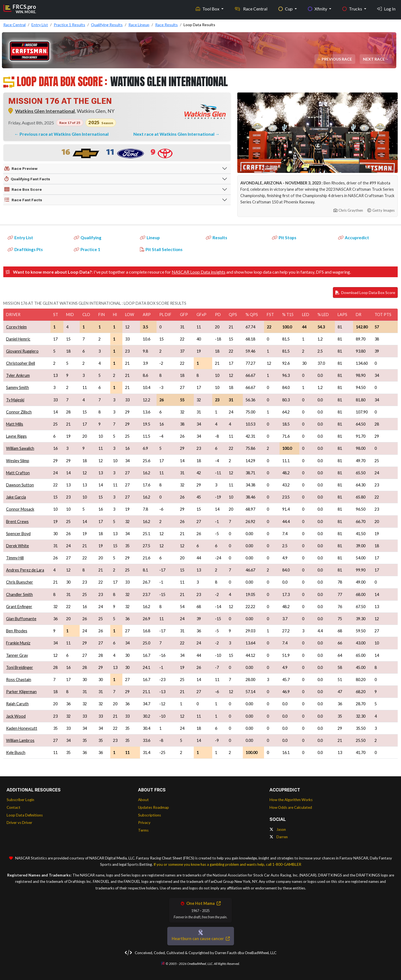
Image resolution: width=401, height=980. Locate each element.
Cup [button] (286, 8)
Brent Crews (17, 522)
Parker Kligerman (21, 692)
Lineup (150, 238)
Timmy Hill (15, 558)
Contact (14, 807)
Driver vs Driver (19, 823)
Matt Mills (15, 424)
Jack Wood (16, 716)
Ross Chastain (19, 680)
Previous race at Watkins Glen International (64, 134)
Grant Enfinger (19, 607)
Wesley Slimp (18, 461)
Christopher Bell (21, 363)
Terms (143, 830)
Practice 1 (87, 249)
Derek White (18, 546)
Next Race (374, 59)
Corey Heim (16, 327)
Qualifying (88, 238)
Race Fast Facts (23, 200)
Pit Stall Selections (161, 249)
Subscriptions (150, 815)
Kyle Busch (16, 752)
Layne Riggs (16, 436)
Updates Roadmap (154, 807)
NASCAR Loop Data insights (199, 272)
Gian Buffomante (21, 619)
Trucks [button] (353, 8)
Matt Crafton (18, 473)
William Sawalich (20, 448)
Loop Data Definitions (25, 815)
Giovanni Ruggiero (22, 351)
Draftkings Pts (25, 249)
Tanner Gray (17, 655)
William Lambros (20, 740)
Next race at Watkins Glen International (174, 134)
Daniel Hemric (18, 339)
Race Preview (21, 168)
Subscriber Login (20, 800)
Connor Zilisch (19, 412)
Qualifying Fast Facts (27, 179)
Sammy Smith (18, 387)
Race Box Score (23, 189)
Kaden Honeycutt (22, 728)
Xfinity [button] (318, 8)
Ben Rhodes (17, 631)
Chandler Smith (19, 594)
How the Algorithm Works (291, 800)
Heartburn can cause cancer (201, 939)
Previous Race (337, 59)
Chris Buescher (20, 582)
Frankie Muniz (18, 643)
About (143, 800)
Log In (386, 8)
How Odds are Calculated (291, 807)
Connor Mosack (20, 509)
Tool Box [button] (208, 8)
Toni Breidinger (20, 667)
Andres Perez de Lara (25, 570)
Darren (279, 837)
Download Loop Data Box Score (365, 292)
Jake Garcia (16, 497)
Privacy (144, 823)
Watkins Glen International (45, 111)
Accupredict (354, 238)
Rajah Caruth (17, 704)
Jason (278, 829)
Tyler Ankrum (18, 375)
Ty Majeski (15, 400)
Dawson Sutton (20, 485)
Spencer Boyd (18, 534)
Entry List (20, 238)
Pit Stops (284, 238)
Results (216, 238)
